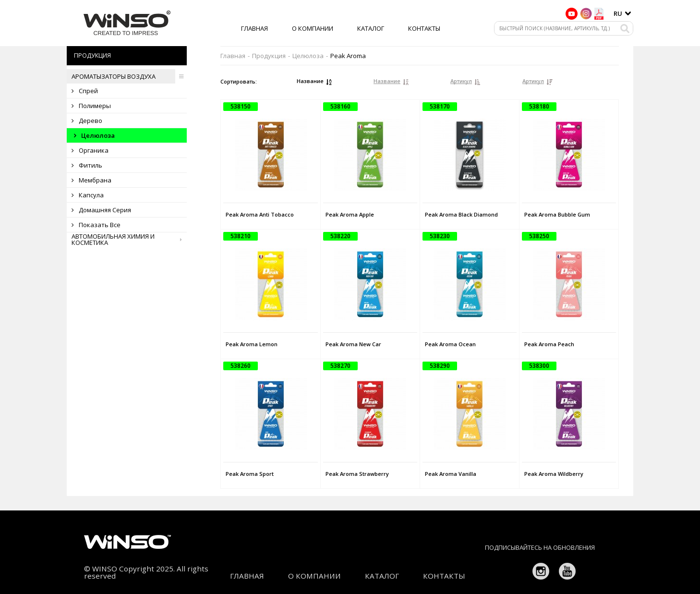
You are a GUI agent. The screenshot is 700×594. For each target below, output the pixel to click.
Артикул (461, 81)
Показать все (96, 225)
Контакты (424, 28)
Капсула (88, 195)
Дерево (87, 121)
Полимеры (91, 106)
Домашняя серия (101, 210)
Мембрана (91, 180)
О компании (313, 28)
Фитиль (87, 165)
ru (618, 13)
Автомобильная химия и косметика (129, 240)
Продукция (269, 56)
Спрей (85, 91)
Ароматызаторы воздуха (129, 76)
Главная (254, 28)
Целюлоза (94, 135)
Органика (90, 150)
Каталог (371, 28)
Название (310, 81)
